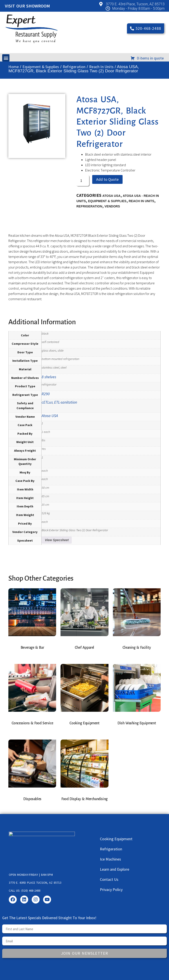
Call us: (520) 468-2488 (25, 891)
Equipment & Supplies (41, 67)
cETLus (47, 402)
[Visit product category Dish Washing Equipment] (137, 697)
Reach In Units (101, 67)
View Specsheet (57, 540)
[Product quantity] (83, 181)
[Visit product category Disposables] (32, 773)
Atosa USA (111, 196)
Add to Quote (107, 179)
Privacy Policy (111, 890)
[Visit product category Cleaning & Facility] (137, 622)
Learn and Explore (115, 869)
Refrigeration (74, 67)
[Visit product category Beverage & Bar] (32, 622)
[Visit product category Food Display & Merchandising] (84, 773)
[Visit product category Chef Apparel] (84, 622)
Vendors (112, 206)
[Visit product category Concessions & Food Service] (32, 697)
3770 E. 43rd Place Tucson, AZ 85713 (35, 883)
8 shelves (49, 377)
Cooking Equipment (116, 839)
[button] (6, 58)
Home (14, 67)
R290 (46, 394)
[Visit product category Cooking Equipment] (84, 697)
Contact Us (109, 879)
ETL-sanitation (66, 402)
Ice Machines (110, 859)
